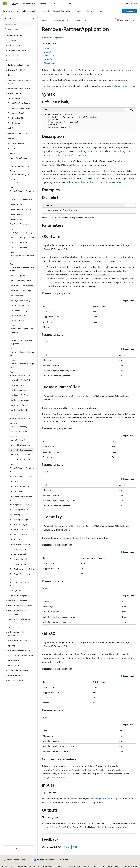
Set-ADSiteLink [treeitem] (14, 660)
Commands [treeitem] (12, 40)
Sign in (134, 3)
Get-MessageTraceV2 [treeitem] (17, 113)
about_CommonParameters (55, 777)
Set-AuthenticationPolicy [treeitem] (20, 486)
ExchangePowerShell (60, 20)
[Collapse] (33, 18)
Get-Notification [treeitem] (17, 295)
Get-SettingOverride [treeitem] (18, 320)
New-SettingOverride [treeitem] (19, 410)
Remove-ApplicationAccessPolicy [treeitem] (20, 417)
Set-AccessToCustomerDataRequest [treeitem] (22, 468)
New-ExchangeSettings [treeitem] (19, 390)
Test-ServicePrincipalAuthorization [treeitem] (22, 582)
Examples (49, 55)
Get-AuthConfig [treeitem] (17, 204)
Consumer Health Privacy (77, 866)
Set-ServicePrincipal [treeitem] (18, 559)
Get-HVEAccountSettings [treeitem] (21, 291)
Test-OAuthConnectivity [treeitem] (20, 574)
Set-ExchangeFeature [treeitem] (19, 509)
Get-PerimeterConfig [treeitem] (18, 310)
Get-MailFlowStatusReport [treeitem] (19, 103)
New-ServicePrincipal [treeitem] (19, 405)
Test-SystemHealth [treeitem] (18, 591)
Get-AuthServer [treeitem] (16, 214)
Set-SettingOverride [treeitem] (18, 564)
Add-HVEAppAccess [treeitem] (18, 158)
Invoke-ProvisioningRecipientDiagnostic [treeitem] (22, 352)
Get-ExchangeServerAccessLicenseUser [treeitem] (22, 267)
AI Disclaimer (8, 866)
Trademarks (112, 866)
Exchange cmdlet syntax (123, 86)
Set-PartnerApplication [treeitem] (19, 549)
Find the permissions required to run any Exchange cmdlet (93, 182)
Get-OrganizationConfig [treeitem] (20, 300)
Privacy (59, 866)
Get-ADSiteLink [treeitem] (14, 98)
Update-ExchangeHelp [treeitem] (19, 596)
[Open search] (127, 4)
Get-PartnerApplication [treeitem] (20, 305)
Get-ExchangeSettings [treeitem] (19, 276)
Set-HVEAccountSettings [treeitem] (20, 534)
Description (49, 52)
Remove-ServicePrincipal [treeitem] (20, 455)
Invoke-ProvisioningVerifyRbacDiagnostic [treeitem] (22, 364)
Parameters (50, 59)
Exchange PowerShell (59, 37)
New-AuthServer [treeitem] (17, 385)
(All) (45, 342)
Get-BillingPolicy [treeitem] (17, 219)
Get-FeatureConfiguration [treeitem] (21, 281)
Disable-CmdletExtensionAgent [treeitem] (19, 164)
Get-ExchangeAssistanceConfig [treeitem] (21, 231)
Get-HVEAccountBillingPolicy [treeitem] (22, 285)
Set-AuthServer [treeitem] (16, 491)
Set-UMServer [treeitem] (14, 665)
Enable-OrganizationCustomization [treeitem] (21, 181)
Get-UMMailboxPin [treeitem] (16, 118)
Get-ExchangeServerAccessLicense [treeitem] (22, 256)
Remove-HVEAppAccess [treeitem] (20, 445)
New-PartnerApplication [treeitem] (20, 400)
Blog (36, 866)
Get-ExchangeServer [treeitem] (18, 247)
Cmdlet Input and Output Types (105, 799)
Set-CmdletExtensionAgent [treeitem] (21, 496)
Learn (45, 20)
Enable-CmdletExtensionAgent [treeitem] (19, 173)
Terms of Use (99, 866)
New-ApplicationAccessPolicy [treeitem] (20, 373)
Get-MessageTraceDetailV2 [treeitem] (19, 108)
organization (78, 20)
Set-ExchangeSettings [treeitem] (19, 519)
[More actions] (133, 20)
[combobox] (19, 24)
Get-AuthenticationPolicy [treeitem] (20, 209)
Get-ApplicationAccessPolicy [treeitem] (22, 199)
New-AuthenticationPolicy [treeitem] (21, 380)
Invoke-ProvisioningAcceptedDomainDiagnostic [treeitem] (22, 329)
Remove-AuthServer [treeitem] (18, 432)
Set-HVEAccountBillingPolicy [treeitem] (22, 529)
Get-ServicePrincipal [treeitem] (18, 315)
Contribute (48, 866)
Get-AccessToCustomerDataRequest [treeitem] (22, 191)
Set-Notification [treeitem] (16, 539)
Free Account (130, 11)
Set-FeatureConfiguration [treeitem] (21, 524)
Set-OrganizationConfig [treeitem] (20, 544)
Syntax (48, 48)
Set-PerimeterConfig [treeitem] (18, 554)
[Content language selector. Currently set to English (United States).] (15, 860)
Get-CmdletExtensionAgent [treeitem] (21, 224)
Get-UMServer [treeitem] (14, 123)
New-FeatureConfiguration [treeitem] (21, 395)
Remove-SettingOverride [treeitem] (20, 460)
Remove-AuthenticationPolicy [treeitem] (18, 425)
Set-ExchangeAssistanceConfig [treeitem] (21, 503)
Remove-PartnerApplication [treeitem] (21, 450)
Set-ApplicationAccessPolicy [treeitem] (22, 476)
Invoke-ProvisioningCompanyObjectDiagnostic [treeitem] (22, 340)
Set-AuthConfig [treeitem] (16, 481)
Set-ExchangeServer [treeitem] (18, 514)
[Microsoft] (5, 4)
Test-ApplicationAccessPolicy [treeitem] (22, 569)
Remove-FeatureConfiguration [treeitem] (19, 438)
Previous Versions (24, 866)
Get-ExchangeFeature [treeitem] (19, 242)
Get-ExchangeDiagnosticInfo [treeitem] (22, 237)
